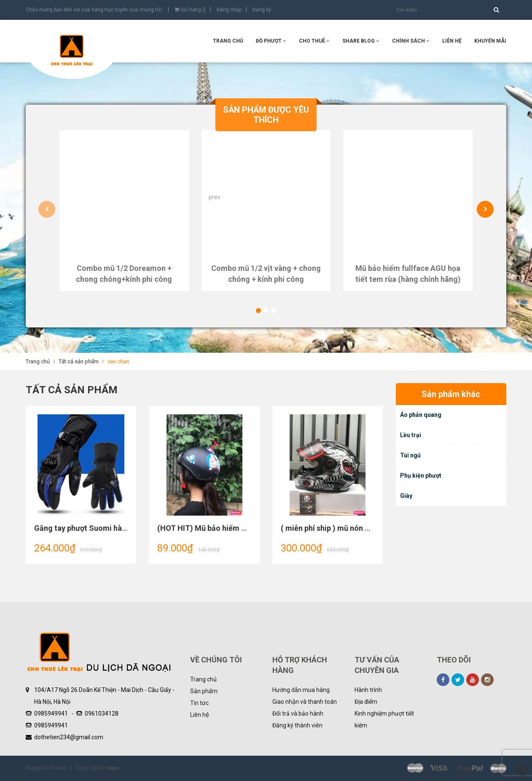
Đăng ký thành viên (297, 725)
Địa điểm (366, 702)
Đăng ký (262, 10)
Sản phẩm (204, 691)
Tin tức (199, 703)
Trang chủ (228, 41)
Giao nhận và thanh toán (305, 702)
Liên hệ (200, 715)
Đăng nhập (229, 10)
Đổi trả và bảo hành (298, 713)
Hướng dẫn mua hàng (301, 690)
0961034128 (102, 713)
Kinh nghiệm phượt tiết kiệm (384, 719)
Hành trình (368, 690)
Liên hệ (452, 41)
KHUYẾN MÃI (490, 41)
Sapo (113, 768)
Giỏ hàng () (190, 10)
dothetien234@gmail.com (69, 737)
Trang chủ (203, 679)
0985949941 (51, 713)
